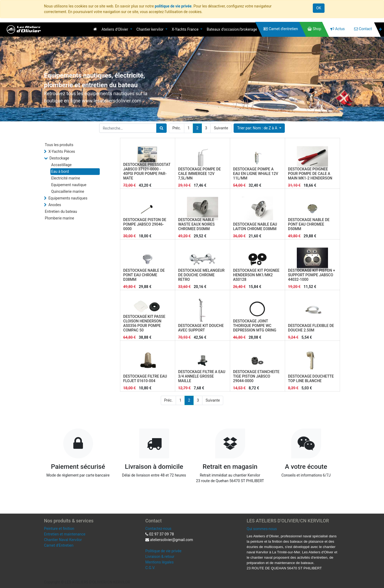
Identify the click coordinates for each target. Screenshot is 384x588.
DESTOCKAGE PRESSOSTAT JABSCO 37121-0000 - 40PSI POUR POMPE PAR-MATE (147, 171)
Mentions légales (159, 562)
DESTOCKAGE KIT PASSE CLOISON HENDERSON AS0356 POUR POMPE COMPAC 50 (144, 323)
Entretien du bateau (61, 211)
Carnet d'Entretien (59, 545)
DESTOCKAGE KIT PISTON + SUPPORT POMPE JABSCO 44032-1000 (311, 275)
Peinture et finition (59, 529)
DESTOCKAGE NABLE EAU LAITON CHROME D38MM (255, 227)
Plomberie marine (59, 218)
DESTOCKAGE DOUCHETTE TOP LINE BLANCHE (311, 379)
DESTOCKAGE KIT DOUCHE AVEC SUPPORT (201, 328)
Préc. (177, 128)
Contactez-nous (158, 529)
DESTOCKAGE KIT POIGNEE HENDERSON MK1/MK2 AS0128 (256, 275)
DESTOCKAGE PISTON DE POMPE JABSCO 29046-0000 (145, 224)
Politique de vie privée (163, 551)
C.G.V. (150, 568)
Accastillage (61, 165)
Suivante (221, 128)
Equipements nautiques (68, 198)
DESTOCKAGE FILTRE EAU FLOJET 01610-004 (145, 379)
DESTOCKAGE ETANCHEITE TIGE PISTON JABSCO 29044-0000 (256, 376)
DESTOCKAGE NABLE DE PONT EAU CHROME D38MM (144, 275)
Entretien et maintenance (65, 534)
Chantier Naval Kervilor (63, 540)
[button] (380, 29)
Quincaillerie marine (68, 191)
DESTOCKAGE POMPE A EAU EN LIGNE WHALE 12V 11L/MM (256, 174)
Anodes (55, 205)
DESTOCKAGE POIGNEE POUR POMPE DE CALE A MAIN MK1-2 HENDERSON (310, 174)
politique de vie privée (173, 6)
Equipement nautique (69, 185)
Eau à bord (60, 171)
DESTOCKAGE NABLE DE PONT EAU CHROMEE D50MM (309, 224)
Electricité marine (66, 178)
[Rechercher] (161, 128)
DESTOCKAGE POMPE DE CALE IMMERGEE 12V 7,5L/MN (199, 174)
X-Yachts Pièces (62, 151)
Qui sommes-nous (262, 529)
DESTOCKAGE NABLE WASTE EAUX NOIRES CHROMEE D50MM (196, 224)
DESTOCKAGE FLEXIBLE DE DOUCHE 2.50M (311, 328)
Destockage (59, 158)
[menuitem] (95, 29)
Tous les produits (59, 145)
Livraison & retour (160, 557)
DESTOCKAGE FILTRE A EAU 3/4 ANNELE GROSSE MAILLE (202, 376)
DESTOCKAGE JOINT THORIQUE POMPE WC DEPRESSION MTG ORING (255, 326)
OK (319, 8)
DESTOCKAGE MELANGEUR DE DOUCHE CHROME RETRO (201, 275)
